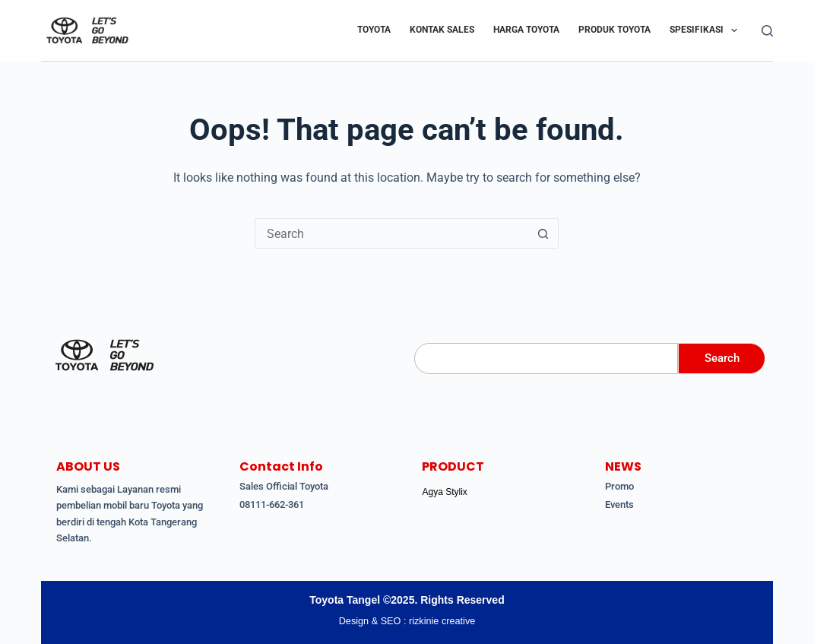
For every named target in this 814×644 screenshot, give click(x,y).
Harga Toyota (526, 30)
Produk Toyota (614, 30)
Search (718, 358)
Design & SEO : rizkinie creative (407, 621)
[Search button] (543, 233)
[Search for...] (391, 233)
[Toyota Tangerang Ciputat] (105, 355)
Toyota (374, 30)
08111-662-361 (272, 504)
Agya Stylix (444, 492)
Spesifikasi (706, 30)
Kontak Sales (442, 30)
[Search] (767, 31)
